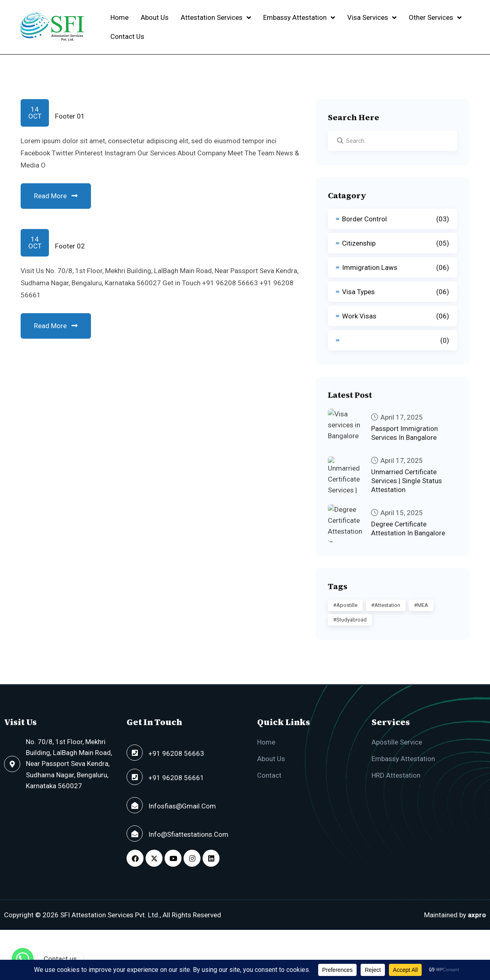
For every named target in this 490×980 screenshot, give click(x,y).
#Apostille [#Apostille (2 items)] (345, 605)
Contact (269, 775)
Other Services (435, 17)
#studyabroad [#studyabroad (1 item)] (350, 620)
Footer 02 (70, 246)
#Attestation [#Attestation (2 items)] (386, 605)
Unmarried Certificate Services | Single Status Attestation (407, 487)
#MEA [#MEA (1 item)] (421, 605)
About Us (155, 17)
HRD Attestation (396, 775)
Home (119, 17)
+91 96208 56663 (176, 753)
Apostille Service (397, 742)
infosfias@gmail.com (182, 806)
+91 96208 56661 (176, 778)
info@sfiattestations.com (188, 834)
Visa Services (372, 17)
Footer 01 (70, 116)
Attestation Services (216, 17)
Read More (56, 196)
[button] (216, 18)
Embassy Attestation (299, 17)
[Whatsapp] (23, 959)
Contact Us (127, 36)
